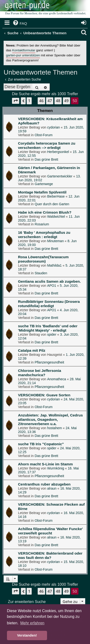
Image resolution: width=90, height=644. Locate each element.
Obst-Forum (44, 135)
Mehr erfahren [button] (32, 623)
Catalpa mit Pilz (32, 350)
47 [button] (50, 101)
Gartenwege (44, 184)
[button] (16, 101)
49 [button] (66, 101)
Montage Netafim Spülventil (42, 192)
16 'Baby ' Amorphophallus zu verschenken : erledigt (44, 235)
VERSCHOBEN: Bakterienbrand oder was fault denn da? (50, 555)
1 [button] (29, 101)
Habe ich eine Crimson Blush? (45, 212)
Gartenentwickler (60, 176)
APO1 (51, 286)
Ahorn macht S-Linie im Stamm (45, 464)
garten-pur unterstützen (23, 55)
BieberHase (56, 196)
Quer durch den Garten (52, 204)
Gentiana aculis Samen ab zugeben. (49, 281)
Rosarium (42, 224)
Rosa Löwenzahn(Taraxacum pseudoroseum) (43, 259)
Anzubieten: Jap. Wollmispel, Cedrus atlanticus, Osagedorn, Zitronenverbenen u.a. (50, 419)
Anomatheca (57, 379)
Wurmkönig (56, 468)
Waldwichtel (56, 217)
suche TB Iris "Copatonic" (41, 444)
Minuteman (55, 241)
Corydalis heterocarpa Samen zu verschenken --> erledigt (47, 145)
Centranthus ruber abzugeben (44, 484)
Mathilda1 (54, 265)
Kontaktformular (24, 50)
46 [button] (41, 101)
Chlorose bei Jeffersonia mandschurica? (40, 373)
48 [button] (58, 101)
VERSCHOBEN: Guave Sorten (44, 395)
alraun (52, 488)
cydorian (53, 127)
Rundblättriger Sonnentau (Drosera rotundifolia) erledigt (49, 304)
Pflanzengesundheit (49, 362)
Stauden (41, 273)
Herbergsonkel (58, 152)
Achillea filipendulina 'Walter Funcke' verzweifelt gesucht (50, 531)
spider (52, 334)
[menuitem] (20, 23)
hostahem (54, 428)
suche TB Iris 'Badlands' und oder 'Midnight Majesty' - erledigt (48, 328)
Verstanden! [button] (27, 635)
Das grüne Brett (46, 159)
